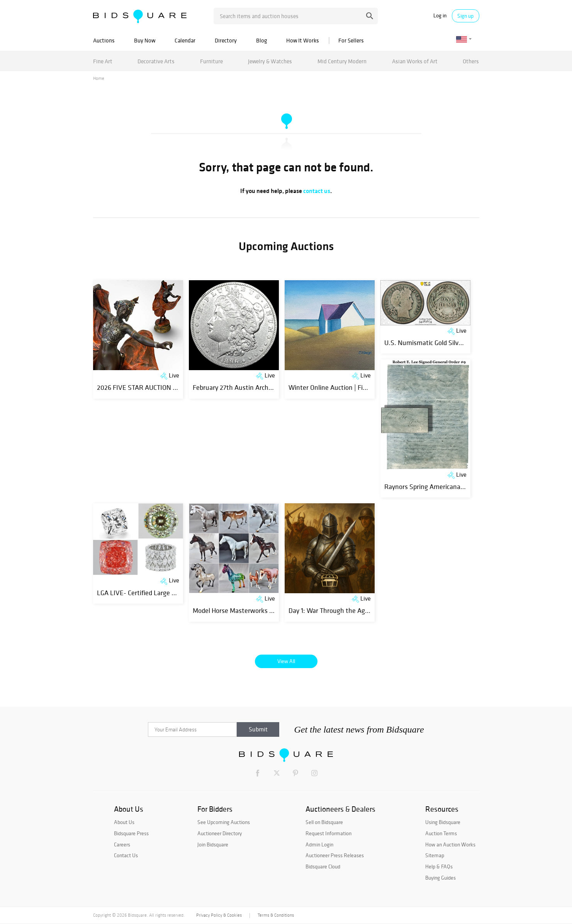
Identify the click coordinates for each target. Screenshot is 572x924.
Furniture (211, 61)
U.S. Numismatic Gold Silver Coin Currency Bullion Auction (467, 343)
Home (99, 78)
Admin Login (319, 844)
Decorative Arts (156, 61)
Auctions (104, 40)
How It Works (303, 40)
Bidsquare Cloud (323, 866)
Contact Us (126, 855)
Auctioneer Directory (220, 833)
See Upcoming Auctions (224, 822)
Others (471, 61)
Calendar (185, 40)
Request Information (328, 833)
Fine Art (103, 61)
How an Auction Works (450, 844)
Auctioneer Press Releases (335, 855)
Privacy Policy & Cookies (219, 915)
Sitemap (435, 855)
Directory (226, 40)
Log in (440, 16)
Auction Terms (441, 833)
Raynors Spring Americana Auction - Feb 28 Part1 (455, 487)
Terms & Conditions (276, 915)
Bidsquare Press (131, 833)
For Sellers (351, 40)
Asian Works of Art (415, 61)
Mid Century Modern (342, 61)
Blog (261, 40)
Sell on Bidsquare (324, 822)
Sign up (465, 16)
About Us (124, 822)
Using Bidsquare (443, 822)
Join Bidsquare (213, 844)
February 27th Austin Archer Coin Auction (252, 387)
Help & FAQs (439, 866)
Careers (122, 844)
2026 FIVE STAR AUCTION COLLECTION (153, 387)
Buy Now (145, 40)
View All (286, 661)
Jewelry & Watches (270, 61)
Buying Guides (440, 878)
